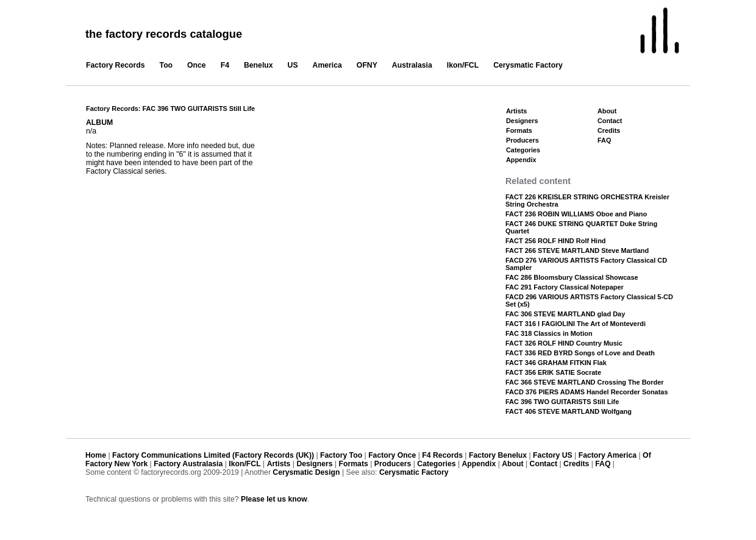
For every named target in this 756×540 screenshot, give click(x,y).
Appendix (521, 160)
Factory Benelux (498, 455)
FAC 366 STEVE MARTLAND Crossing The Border (585, 382)
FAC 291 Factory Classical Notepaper (565, 287)
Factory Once (392, 455)
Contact (610, 121)
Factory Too (341, 455)
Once (197, 65)
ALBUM (99, 123)
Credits (609, 130)
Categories (523, 150)
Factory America (608, 455)
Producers (522, 140)
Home (96, 455)
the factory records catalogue (164, 34)
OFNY (367, 65)
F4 (225, 65)
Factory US (553, 455)
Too (166, 65)
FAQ (604, 140)
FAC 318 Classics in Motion (549, 333)
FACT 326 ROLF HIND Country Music (564, 343)
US (293, 65)
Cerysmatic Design (306, 472)
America (327, 65)
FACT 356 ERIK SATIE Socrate (553, 372)
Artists (516, 111)
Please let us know (274, 499)
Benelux (259, 65)
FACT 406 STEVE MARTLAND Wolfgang (569, 411)
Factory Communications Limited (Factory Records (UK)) (213, 455)
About (607, 111)
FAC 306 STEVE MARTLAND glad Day (565, 314)
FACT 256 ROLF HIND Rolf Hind (556, 241)
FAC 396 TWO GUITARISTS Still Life (562, 402)
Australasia (412, 65)
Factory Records (116, 65)
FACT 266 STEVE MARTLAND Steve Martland (577, 250)
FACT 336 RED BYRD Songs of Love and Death (580, 353)
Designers (522, 121)
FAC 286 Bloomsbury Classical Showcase (572, 277)
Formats (519, 130)
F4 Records (442, 455)
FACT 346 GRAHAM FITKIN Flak (556, 363)
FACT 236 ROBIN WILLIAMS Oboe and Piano (576, 214)
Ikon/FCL (463, 65)
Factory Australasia (188, 464)
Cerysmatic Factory (528, 65)
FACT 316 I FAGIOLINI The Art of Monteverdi (576, 324)
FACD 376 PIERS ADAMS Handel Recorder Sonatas (587, 392)
